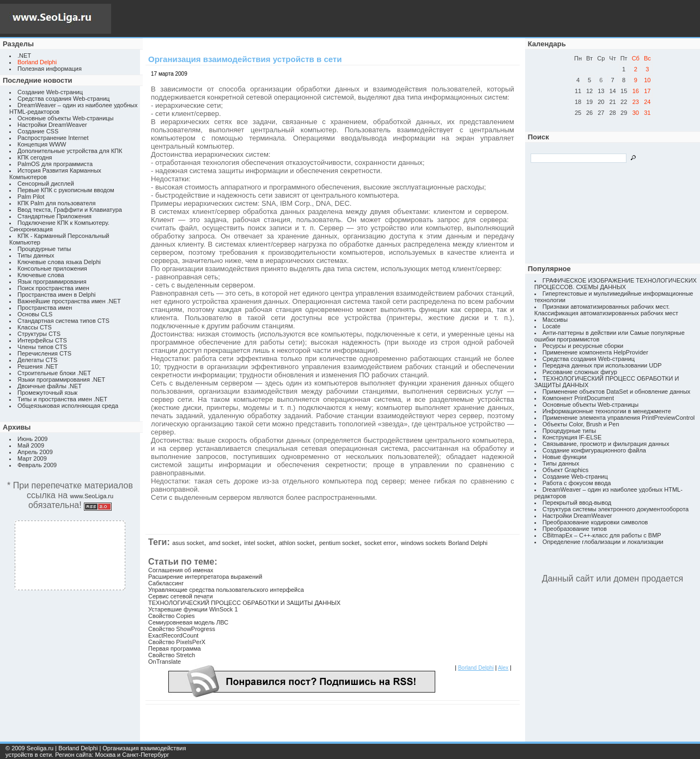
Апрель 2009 (35, 452)
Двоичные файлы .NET (50, 386)
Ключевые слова (41, 275)
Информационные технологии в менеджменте (607, 411)
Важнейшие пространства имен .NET (69, 301)
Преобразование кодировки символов (595, 522)
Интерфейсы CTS (42, 340)
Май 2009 (31, 445)
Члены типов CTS (42, 347)
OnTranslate (165, 662)
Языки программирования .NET (61, 379)
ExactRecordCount (173, 635)
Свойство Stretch (172, 655)
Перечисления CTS (44, 353)
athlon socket (297, 543)
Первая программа (175, 648)
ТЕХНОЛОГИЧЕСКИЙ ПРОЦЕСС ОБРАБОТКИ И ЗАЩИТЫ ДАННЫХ (244, 603)
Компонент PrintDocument (578, 398)
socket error (380, 543)
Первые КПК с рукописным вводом (66, 190)
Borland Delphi (468, 543)
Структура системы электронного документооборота (616, 509)
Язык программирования (52, 281)
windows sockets (424, 543)
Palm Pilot (31, 197)
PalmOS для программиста (55, 164)
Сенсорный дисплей (46, 183)
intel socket (259, 543)
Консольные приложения (52, 268)
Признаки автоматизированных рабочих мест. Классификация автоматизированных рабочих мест (606, 310)
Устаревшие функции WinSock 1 (193, 609)
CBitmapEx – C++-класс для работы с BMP (602, 535)
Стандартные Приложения (54, 216)
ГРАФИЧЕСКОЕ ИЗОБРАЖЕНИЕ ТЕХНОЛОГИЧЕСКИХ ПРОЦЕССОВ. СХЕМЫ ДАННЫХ (616, 284)
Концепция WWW (42, 144)
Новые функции (565, 457)
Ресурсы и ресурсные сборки (583, 346)
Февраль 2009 (37, 465)
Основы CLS (35, 314)
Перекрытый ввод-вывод (577, 503)
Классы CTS (35, 327)
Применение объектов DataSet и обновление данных (617, 391)
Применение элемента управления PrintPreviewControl (619, 418)
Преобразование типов (575, 529)
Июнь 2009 (33, 439)
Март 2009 (32, 458)
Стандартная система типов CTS (63, 321)
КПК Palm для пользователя (56, 203)
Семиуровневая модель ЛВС (188, 622)
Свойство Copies (172, 616)
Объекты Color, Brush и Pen (581, 424)
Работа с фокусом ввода (577, 483)
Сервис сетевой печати (181, 596)
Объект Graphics (566, 470)
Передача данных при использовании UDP (602, 365)
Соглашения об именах (181, 570)
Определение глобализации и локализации (603, 542)
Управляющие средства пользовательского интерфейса (226, 590)
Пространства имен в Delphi (56, 295)
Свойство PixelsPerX (177, 642)
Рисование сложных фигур (580, 372)
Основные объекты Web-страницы (66, 118)
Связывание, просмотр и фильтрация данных (606, 444)
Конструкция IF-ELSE (572, 437)
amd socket (224, 543)
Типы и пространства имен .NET (62, 399)
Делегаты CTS (37, 360)
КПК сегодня (35, 157)
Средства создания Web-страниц (63, 99)
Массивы (555, 320)
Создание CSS (38, 131)
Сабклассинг (166, 583)
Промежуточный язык (47, 393)
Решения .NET (38, 366)
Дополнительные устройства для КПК (70, 151)
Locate (552, 326)
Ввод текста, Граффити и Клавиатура (70, 210)
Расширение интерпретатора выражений (205, 577)
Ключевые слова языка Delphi (59, 262)
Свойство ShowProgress (182, 629)
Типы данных (36, 255)
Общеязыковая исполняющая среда (68, 406)
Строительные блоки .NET (54, 373)
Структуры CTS (39, 334)
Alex (503, 668)
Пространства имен (45, 308)
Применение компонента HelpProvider (595, 352)
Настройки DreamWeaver (52, 125)
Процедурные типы (44, 249)
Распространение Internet (53, 138)
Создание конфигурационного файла (594, 450)
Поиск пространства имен (53, 288)
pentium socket (339, 543)
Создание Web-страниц (50, 92)
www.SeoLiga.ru (92, 496)
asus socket (188, 543)
